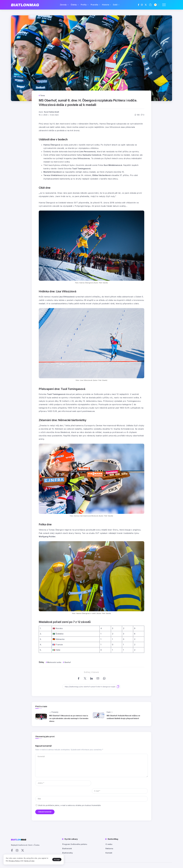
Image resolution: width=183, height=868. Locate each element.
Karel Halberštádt (52, 112)
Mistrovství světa (54, 662)
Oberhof (68, 662)
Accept (55, 859)
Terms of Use (29, 861)
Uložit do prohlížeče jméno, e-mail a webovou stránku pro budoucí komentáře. (70, 797)
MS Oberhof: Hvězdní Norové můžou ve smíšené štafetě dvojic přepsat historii (123, 717)
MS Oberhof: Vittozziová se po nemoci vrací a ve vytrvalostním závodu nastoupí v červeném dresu (69, 718)
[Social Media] (139, 5)
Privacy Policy (14, 861)
